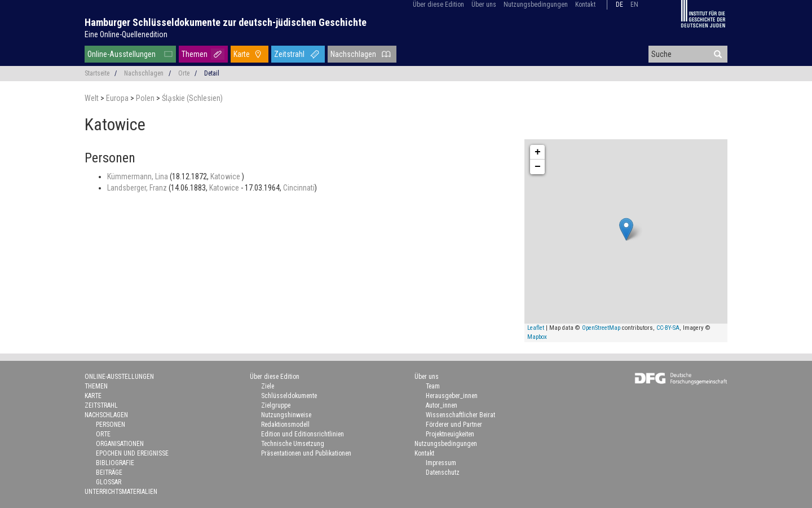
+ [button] (538, 152)
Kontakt (585, 5)
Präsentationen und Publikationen (306, 453)
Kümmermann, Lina (138, 176)
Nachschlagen (353, 54)
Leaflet (536, 328)
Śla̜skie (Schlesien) (192, 98)
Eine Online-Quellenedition (126, 34)
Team (433, 386)
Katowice (226, 176)
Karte (242, 54)
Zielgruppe (276, 405)
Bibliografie (115, 463)
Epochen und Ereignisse (132, 453)
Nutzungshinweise (286, 415)
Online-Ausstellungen (122, 54)
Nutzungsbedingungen (536, 5)
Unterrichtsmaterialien (121, 492)
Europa (118, 98)
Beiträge (109, 472)
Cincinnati (299, 188)
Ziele (268, 386)
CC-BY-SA (668, 328)
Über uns (484, 5)
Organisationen (120, 444)
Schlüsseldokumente (289, 396)
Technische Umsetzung (293, 444)
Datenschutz (443, 472)
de (619, 5)
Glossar (109, 482)
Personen (111, 425)
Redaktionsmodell (285, 425)
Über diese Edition (438, 5)
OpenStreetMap (601, 328)
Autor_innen (442, 405)
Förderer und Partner (454, 425)
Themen (195, 54)
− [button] (538, 167)
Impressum (441, 463)
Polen (146, 98)
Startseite (97, 73)
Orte (184, 73)
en (634, 5)
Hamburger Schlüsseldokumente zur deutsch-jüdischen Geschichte (226, 22)
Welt (92, 98)
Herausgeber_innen (452, 396)
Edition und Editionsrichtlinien (303, 434)
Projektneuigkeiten (450, 434)
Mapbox (537, 337)
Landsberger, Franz (138, 188)
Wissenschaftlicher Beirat (460, 415)
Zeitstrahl (289, 54)
